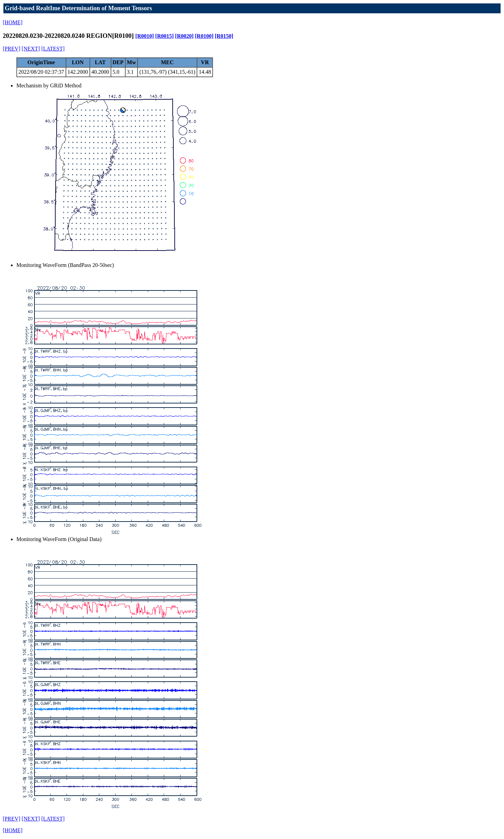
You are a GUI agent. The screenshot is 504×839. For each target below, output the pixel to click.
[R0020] (184, 36)
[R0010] (145, 36)
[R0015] (164, 36)
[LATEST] (53, 49)
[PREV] (12, 49)
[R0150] (224, 36)
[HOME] (13, 22)
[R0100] (204, 36)
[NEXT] (31, 49)
